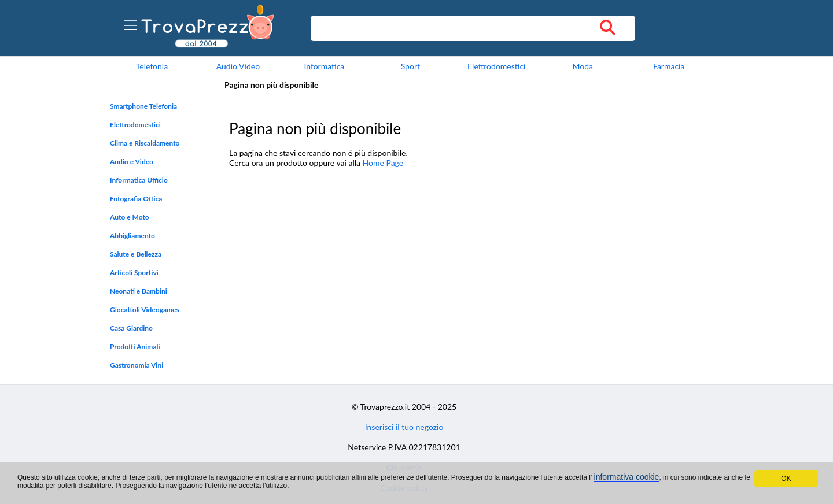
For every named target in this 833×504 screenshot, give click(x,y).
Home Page (383, 163)
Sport (410, 66)
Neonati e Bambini (139, 291)
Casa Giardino (131, 328)
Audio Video (238, 66)
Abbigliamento (132, 236)
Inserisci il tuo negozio (404, 427)
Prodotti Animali (135, 346)
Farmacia (669, 66)
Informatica (324, 66)
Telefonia (152, 66)
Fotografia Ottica (136, 199)
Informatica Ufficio (139, 180)
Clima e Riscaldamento (145, 143)
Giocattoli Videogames (145, 310)
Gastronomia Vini (137, 365)
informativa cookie (627, 477)
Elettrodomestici (496, 66)
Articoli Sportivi (134, 273)
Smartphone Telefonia (143, 106)
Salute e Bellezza (136, 254)
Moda (583, 66)
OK (786, 479)
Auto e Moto (130, 217)
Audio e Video (132, 162)
